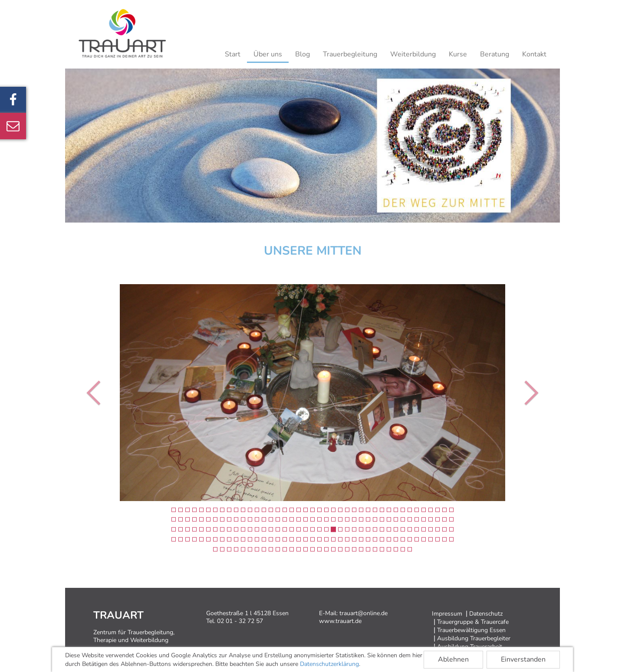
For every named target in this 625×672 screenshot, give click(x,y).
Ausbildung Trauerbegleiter (474, 638)
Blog (303, 54)
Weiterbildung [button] (413, 54)
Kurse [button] (458, 54)
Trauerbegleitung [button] (350, 54)
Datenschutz (486, 614)
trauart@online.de (363, 613)
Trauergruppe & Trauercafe (473, 622)
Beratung (495, 54)
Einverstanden (523, 659)
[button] (96, 393)
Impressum (447, 614)
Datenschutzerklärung (329, 664)
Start (233, 54)
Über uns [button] (268, 54)
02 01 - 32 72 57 (240, 621)
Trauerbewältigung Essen (471, 630)
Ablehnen (453, 659)
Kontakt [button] (534, 54)
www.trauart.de (340, 621)
